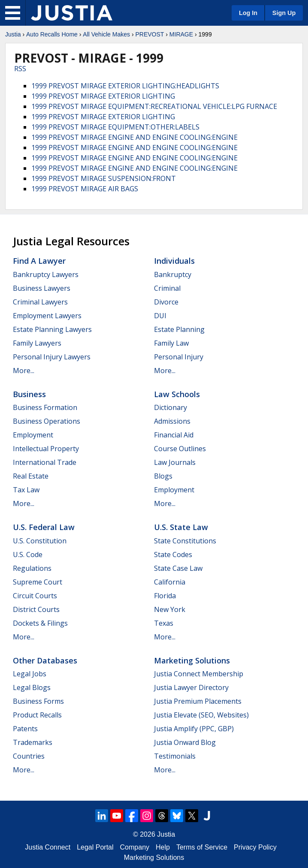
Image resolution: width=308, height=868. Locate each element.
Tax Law (26, 490)
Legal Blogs (32, 687)
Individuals (174, 261)
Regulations (32, 568)
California (170, 582)
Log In (248, 13)
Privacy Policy (255, 847)
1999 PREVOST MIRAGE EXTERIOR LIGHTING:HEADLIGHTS (125, 86)
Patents (25, 729)
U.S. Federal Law (44, 527)
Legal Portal (95, 847)
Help (163, 847)
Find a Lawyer (39, 261)
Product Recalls (37, 715)
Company (135, 847)
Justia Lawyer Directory (191, 687)
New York (170, 609)
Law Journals (175, 462)
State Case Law (178, 568)
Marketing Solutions (192, 660)
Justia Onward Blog (185, 742)
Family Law (171, 343)
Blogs (163, 476)
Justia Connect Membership (199, 674)
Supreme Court (38, 582)
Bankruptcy (173, 274)
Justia (13, 34)
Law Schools (177, 394)
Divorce (166, 302)
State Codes (173, 555)
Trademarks (33, 742)
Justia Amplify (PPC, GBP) (194, 729)
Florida (165, 596)
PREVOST (149, 34)
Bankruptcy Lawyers (46, 274)
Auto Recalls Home (52, 34)
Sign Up (284, 13)
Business (29, 394)
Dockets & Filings (40, 623)
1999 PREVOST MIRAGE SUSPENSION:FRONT (104, 178)
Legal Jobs (30, 674)
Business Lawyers (42, 288)
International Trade (45, 462)
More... (24, 371)
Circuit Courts (35, 596)
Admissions (172, 421)
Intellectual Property (46, 449)
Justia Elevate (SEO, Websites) (201, 715)
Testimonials (175, 756)
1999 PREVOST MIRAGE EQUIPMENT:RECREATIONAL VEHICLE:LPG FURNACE (154, 106)
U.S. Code (28, 555)
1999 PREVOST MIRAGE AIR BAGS (85, 189)
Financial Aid (174, 435)
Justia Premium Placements (198, 701)
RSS (20, 69)
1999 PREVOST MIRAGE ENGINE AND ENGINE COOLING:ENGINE (134, 137)
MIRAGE (181, 34)
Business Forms (38, 701)
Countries (29, 756)
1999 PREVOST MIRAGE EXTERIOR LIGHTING (103, 96)
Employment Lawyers (47, 316)
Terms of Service (202, 847)
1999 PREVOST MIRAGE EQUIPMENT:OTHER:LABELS (115, 127)
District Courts (36, 609)
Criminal (167, 288)
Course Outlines (180, 449)
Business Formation (45, 407)
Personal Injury (179, 357)
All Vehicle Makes (106, 34)
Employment (33, 435)
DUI (160, 316)
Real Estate (31, 476)
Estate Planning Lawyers (52, 329)
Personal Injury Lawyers (52, 357)
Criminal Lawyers (40, 302)
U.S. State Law (181, 527)
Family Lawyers (37, 343)
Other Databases (45, 660)
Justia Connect (48, 847)
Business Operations (47, 421)
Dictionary (171, 407)
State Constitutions (185, 541)
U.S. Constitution (40, 541)
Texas (164, 623)
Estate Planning (179, 329)
